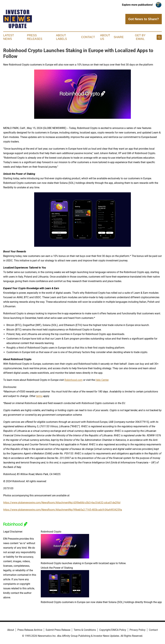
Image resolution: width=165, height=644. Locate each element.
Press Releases (35, 37)
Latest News (9, 37)
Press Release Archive (30, 630)
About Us (105, 37)
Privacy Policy (138, 630)
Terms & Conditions (85, 630)
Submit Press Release (58, 630)
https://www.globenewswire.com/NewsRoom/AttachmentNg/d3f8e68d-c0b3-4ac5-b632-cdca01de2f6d (62, 503)
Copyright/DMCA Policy (113, 630)
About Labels (62, 37)
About (11, 630)
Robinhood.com (73, 380)
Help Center (102, 380)
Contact (88, 37)
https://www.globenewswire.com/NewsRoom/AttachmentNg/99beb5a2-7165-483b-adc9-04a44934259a (63, 510)
